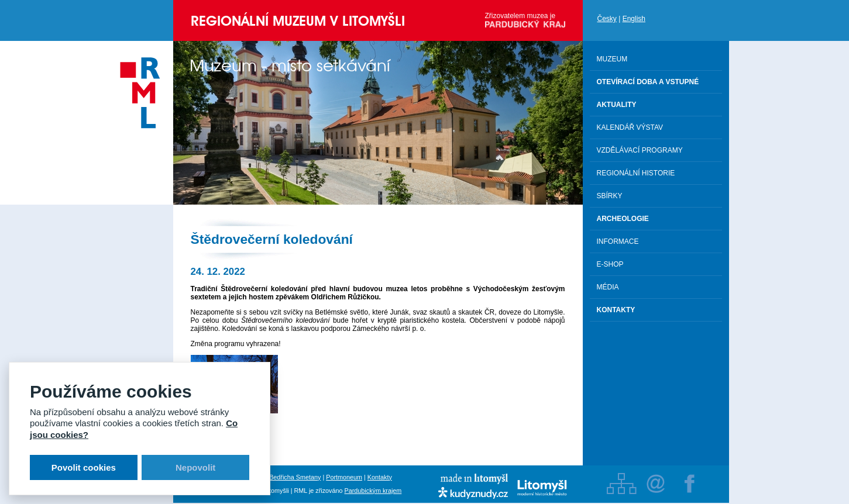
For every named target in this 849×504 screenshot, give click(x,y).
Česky (607, 19)
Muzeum (612, 59)
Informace (618, 241)
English (634, 19)
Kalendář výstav (630, 127)
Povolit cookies (84, 467)
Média (608, 287)
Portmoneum (344, 477)
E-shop (610, 264)
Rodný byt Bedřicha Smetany (280, 477)
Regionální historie (636, 173)
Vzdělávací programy (640, 150)
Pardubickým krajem (373, 491)
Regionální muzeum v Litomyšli (298, 21)
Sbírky (610, 196)
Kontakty (380, 477)
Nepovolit (195, 467)
